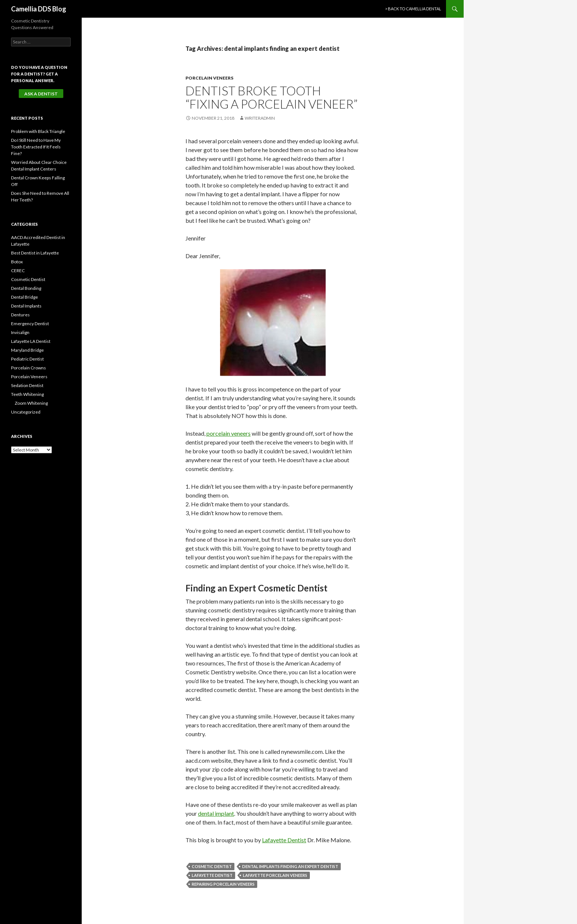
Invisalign (20, 332)
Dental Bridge (24, 297)
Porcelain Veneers (209, 78)
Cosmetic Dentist (212, 866)
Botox (17, 262)
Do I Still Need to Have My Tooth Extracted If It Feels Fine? (36, 147)
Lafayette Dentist (284, 840)
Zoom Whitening (31, 403)
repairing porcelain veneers (223, 884)
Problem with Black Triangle (38, 131)
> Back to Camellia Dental (413, 9)
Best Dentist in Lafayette (35, 253)
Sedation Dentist (27, 385)
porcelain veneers (229, 433)
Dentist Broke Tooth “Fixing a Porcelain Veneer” (272, 97)
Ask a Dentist (41, 94)
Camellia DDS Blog (39, 9)
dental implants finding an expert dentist (290, 866)
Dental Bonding (26, 288)
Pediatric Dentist (27, 359)
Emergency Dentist (30, 324)
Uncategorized (26, 412)
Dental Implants (26, 306)
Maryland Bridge (27, 350)
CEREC (18, 270)
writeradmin (260, 118)
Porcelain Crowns (29, 368)
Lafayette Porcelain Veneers (275, 875)
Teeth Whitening (27, 394)
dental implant (216, 813)
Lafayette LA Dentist (31, 341)
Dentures (20, 315)
